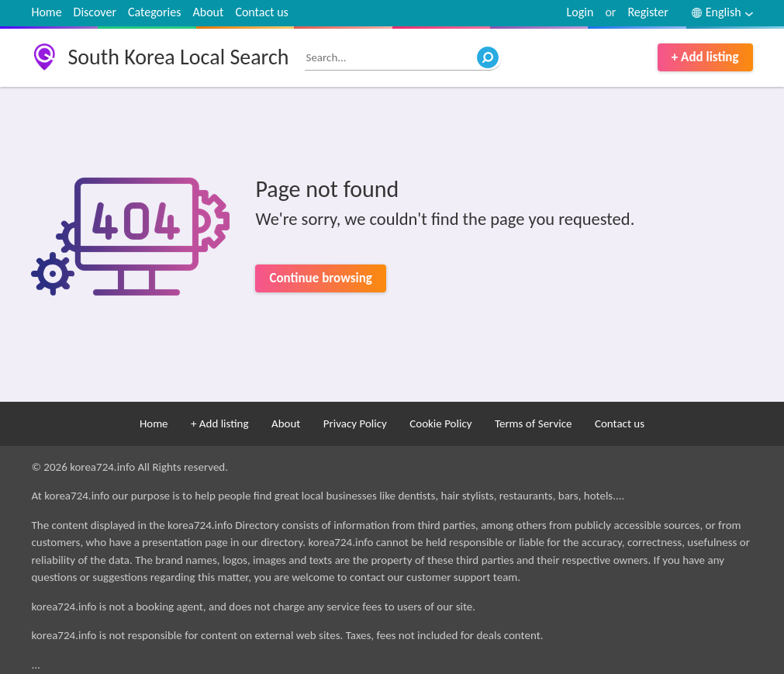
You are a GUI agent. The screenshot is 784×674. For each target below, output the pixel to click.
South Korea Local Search (178, 57)
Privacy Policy (355, 423)
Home (46, 12)
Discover (95, 12)
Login (580, 12)
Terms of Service (534, 423)
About (209, 12)
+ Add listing (705, 57)
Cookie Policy (440, 423)
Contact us (261, 12)
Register (648, 12)
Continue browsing (320, 278)
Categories (155, 12)
